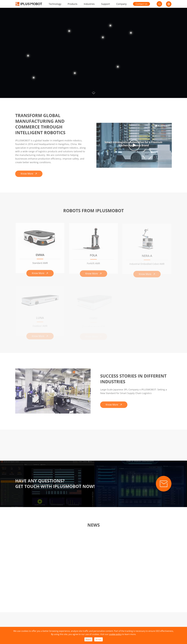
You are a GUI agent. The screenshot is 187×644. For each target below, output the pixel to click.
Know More (28, 174)
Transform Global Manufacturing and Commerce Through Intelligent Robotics (39, 124)
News (94, 526)
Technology (55, 4)
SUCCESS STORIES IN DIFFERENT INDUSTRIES (134, 379)
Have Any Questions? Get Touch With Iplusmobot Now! (54, 484)
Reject (88, 639)
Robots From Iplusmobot (94, 211)
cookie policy (115, 634)
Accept (98, 639)
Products (73, 4)
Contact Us (141, 4)
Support (106, 4)
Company (121, 4)
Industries (89, 4)
